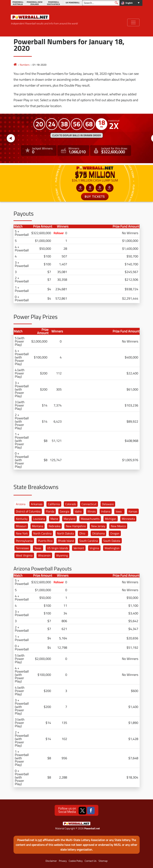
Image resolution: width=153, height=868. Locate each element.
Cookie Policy (76, 861)
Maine (54, 519)
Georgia (65, 511)
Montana (38, 526)
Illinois (92, 511)
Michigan (111, 519)
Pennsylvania (24, 541)
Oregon (115, 533)
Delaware (108, 504)
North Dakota (65, 533)
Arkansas (37, 504)
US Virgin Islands (58, 548)
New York (22, 533)
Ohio (82, 533)
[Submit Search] (116, 3)
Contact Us (91, 861)
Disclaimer (51, 861)
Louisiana (39, 519)
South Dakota (112, 541)
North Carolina (42, 533)
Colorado (71, 504)
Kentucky (22, 519)
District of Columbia (28, 511)
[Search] (101, 3)
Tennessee (22, 548)
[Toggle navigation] (133, 22)
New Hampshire (76, 526)
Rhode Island (66, 541)
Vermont (79, 548)
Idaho (78, 511)
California (54, 504)
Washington (112, 548)
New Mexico (118, 526)
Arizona (21, 504)
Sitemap (103, 861)
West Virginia (24, 555)
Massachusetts (90, 519)
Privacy (63, 861)
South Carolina (89, 541)
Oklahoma (98, 533)
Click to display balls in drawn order (77, 135)
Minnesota (128, 519)
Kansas (133, 511)
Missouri (21, 526)
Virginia (94, 548)
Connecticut (89, 504)
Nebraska (54, 526)
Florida (50, 511)
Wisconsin (44, 555)
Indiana (106, 511)
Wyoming (62, 555)
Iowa (119, 511)
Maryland (69, 519)
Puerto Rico (45, 541)
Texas (38, 548)
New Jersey (98, 526)
